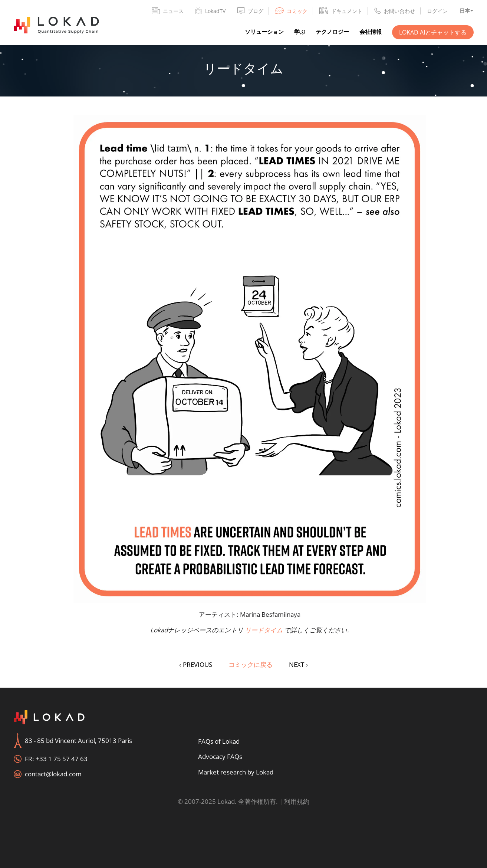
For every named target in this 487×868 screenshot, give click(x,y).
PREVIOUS (196, 664)
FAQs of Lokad (219, 741)
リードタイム (264, 630)
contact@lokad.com (53, 774)
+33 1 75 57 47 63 (62, 759)
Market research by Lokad (236, 772)
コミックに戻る (251, 664)
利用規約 (297, 801)
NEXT (298, 664)
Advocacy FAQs (220, 756)
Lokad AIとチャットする (433, 32)
